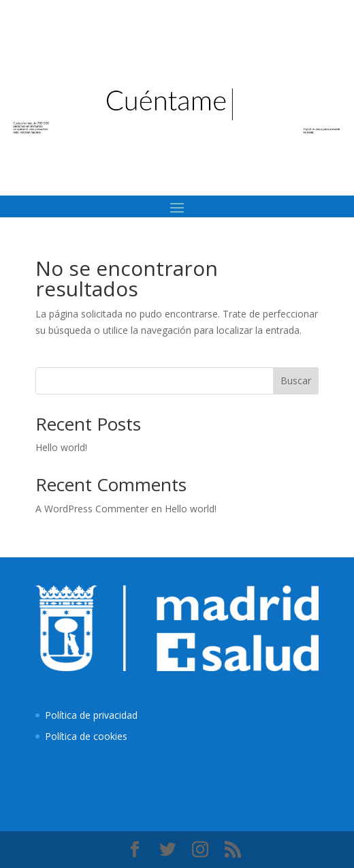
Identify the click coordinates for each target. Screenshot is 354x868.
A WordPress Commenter (92, 509)
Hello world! (61, 447)
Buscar (296, 381)
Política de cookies (86, 736)
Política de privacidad (91, 715)
